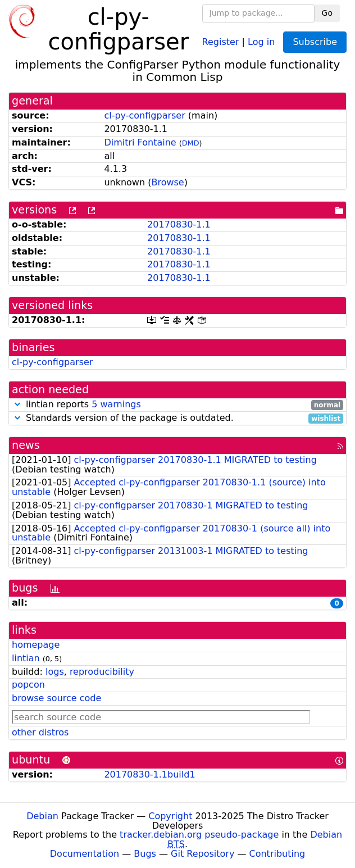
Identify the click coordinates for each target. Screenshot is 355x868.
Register (221, 41)
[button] (17, 404)
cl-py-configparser (144, 115)
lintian (26, 658)
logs (55, 672)
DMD (191, 143)
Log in (261, 41)
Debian (42, 816)
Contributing (277, 854)
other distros (40, 732)
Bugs (145, 854)
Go (327, 13)
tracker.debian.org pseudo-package (199, 835)
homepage (36, 645)
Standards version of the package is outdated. (177, 418)
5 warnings (116, 404)
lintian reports (177, 405)
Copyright (170, 816)
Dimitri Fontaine (140, 142)
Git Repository (202, 854)
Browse (167, 182)
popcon (28, 685)
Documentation (85, 854)
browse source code (56, 698)
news (26, 445)
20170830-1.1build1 (149, 774)
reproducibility (102, 672)
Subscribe (315, 42)
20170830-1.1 (179, 224)
